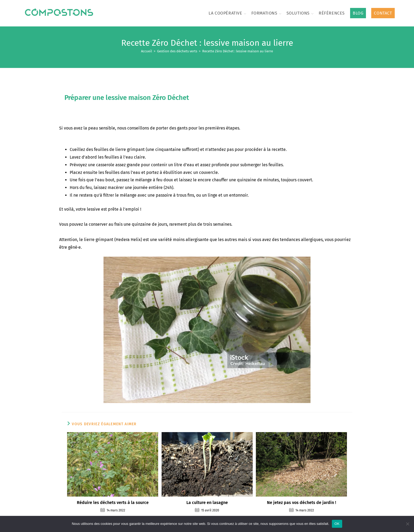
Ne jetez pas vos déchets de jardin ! (302, 503)
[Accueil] (147, 51)
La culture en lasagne (207, 503)
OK (337, 524)
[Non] (407, 524)
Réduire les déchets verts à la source (113, 503)
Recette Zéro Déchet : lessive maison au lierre (238, 51)
